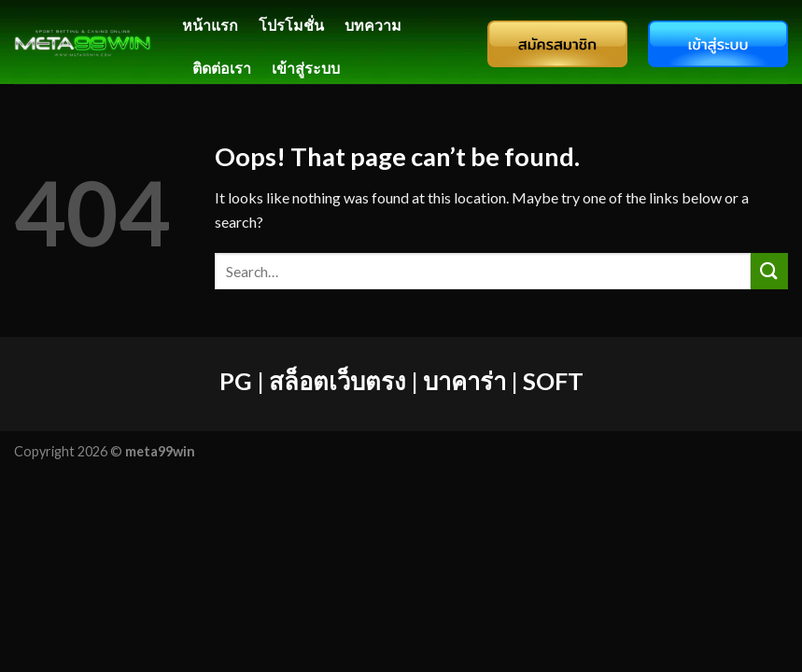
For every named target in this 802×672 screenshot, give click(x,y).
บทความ (373, 25)
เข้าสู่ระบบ (306, 68)
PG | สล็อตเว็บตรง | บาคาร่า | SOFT (401, 381)
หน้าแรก (210, 25)
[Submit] (769, 271)
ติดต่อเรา (222, 68)
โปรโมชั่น (291, 25)
